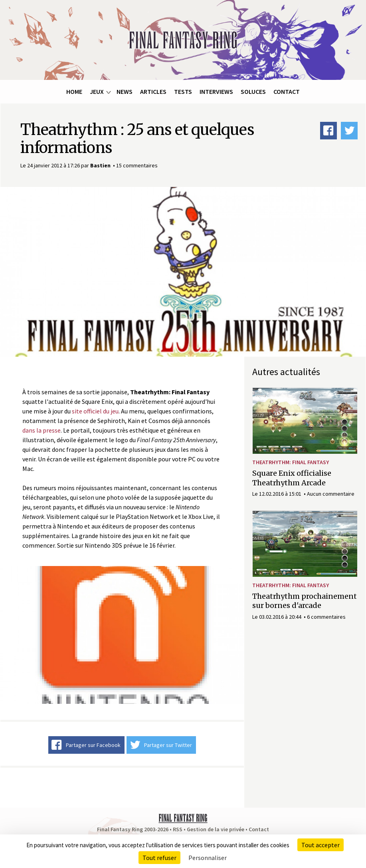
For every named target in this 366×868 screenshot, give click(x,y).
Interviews (216, 91)
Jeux (97, 91)
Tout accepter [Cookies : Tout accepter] (320, 845)
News (125, 91)
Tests (183, 91)
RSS (178, 829)
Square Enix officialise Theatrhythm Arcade (292, 478)
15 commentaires (137, 165)
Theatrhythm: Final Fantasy (291, 462)
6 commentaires (326, 617)
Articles (153, 91)
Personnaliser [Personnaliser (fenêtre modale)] (208, 858)
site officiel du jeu (95, 411)
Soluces (253, 91)
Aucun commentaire (331, 494)
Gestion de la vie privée (216, 829)
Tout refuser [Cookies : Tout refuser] (159, 858)
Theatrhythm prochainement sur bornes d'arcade (305, 601)
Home (74, 91)
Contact (287, 91)
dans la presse (42, 430)
